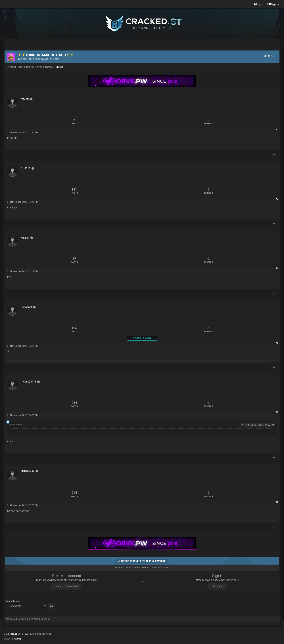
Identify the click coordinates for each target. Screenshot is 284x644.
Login (258, 4)
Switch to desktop (12, 639)
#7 (277, 502)
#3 (277, 199)
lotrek (24, 59)
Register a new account (67, 586)
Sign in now (218, 586)
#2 (277, 130)
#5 (277, 343)
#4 (277, 268)
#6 (277, 412)
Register (274, 4)
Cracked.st (12, 634)
